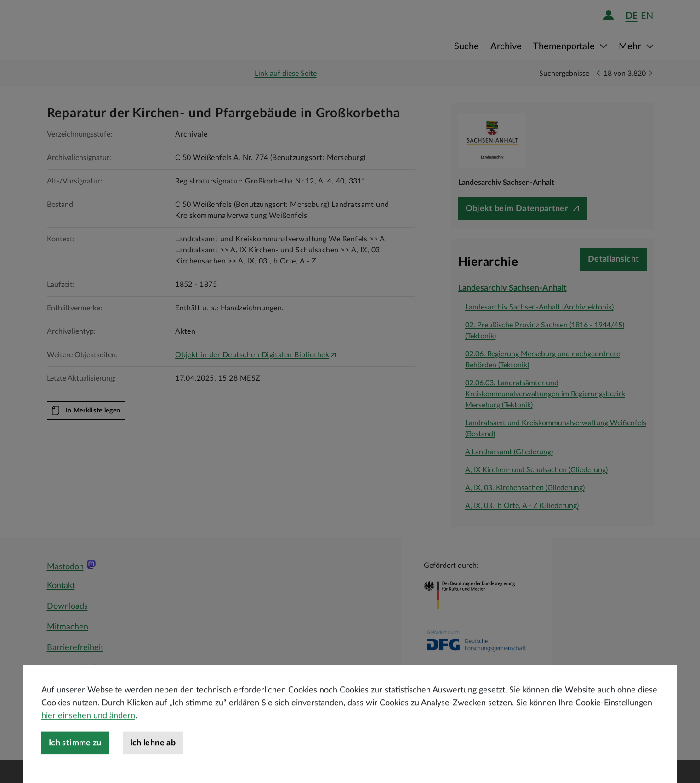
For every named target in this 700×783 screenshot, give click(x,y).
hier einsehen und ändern (88, 746)
